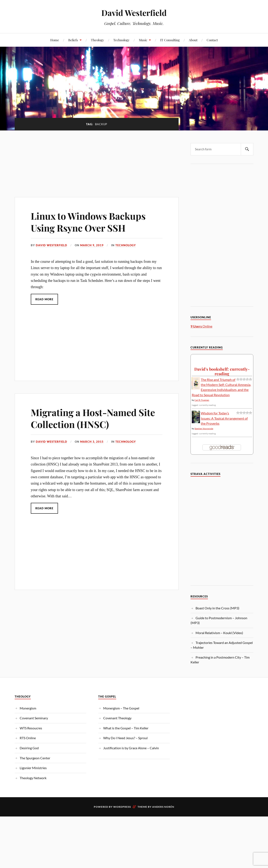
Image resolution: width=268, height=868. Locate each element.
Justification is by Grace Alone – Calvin (131, 748)
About (193, 40)
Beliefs (73, 40)
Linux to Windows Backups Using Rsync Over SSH (88, 222)
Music (143, 40)
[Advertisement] (97, 161)
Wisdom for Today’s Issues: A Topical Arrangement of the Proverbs (224, 418)
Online (201, 326)
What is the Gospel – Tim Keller (126, 728)
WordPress (122, 807)
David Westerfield (134, 13)
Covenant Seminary (34, 718)
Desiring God (29, 748)
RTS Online (28, 738)
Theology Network (33, 778)
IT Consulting (170, 40)
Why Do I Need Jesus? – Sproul (125, 738)
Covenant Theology (117, 718)
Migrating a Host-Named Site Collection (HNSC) (93, 418)
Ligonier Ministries (33, 768)
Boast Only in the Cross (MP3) (217, 608)
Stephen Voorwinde (204, 428)
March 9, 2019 (92, 245)
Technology (121, 40)
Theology (97, 40)
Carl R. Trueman (202, 400)
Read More (44, 299)
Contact (212, 40)
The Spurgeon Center (35, 758)
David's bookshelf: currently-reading (222, 371)
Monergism (28, 708)
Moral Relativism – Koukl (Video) (219, 633)
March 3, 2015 (92, 442)
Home (55, 40)
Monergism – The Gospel (121, 708)
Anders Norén (163, 807)
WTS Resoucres (31, 728)
